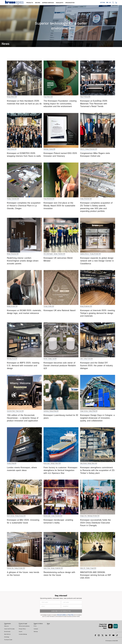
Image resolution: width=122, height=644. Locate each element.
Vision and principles (9, 629)
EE (110, 3)
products (30, 3)
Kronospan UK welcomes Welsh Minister (58, 259)
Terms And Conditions (24, 626)
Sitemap (36, 632)
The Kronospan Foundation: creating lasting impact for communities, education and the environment (60, 104)
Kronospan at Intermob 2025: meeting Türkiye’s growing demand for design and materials (97, 313)
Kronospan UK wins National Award (59, 310)
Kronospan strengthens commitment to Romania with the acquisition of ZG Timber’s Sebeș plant (97, 470)
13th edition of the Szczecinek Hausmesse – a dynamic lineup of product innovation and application (23, 418)
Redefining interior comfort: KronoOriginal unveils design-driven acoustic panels (23, 261)
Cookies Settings (23, 634)
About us (6, 626)
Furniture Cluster (8, 640)
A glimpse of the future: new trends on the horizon (23, 574)
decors (38, 3)
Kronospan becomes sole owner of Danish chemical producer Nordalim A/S (60, 365)
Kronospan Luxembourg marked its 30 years (61, 416)
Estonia (103, 3)
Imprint (21, 632)
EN (107, 3)
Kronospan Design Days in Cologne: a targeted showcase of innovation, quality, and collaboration (97, 418)
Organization (8, 624)
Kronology (7, 637)
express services (48, 3)
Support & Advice (38, 624)
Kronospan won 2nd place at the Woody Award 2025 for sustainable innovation (59, 206)
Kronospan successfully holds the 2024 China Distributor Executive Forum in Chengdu (95, 523)
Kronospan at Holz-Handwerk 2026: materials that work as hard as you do (24, 102)
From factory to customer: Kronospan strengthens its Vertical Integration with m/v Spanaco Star (60, 470)
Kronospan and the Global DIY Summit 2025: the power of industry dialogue (96, 365)
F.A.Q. (35, 626)
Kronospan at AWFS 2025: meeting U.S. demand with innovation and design (23, 365)
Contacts (36, 629)
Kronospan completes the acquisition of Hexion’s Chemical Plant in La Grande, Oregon (24, 206)
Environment (7, 632)
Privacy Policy (22, 629)
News (48, 624)
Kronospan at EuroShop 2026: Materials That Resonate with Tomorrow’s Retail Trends (94, 104)
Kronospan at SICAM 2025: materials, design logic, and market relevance (24, 312)
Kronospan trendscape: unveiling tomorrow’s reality (58, 521)
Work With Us (7, 634)
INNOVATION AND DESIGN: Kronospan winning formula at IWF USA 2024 (96, 575)
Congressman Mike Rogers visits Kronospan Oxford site (95, 155)
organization (70, 3)
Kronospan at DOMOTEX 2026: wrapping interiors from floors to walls (24, 155)
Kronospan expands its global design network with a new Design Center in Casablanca (97, 261)
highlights (60, 3)
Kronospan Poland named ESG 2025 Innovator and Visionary (60, 155)
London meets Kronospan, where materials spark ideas (22, 469)
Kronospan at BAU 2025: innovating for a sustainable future (23, 521)
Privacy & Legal (23, 624)
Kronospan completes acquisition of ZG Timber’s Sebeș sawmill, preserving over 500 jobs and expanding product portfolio (96, 207)
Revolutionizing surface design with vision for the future (59, 574)
